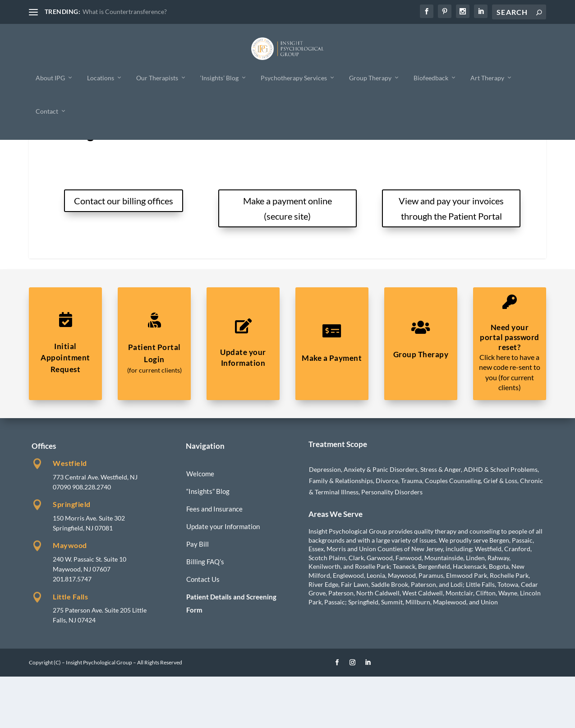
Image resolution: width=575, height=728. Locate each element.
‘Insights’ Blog (219, 77)
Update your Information (223, 578)
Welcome (200, 525)
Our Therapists (157, 77)
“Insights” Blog (208, 543)
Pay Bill (198, 595)
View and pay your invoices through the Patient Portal (451, 260)
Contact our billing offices (124, 252)
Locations (101, 77)
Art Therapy (487, 77)
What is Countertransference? (125, 12)
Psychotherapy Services (294, 77)
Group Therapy (370, 77)
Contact (47, 111)
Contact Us (203, 631)
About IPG (50, 77)
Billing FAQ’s (205, 613)
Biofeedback (431, 77)
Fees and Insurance (214, 560)
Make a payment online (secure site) (287, 260)
